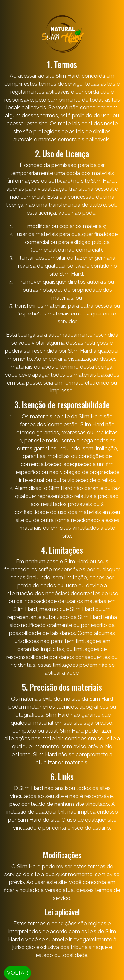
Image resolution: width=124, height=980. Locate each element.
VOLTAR (18, 973)
